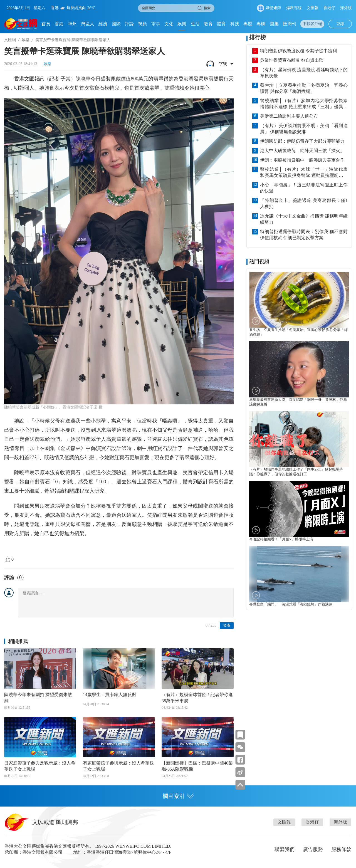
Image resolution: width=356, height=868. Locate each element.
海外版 (346, 8)
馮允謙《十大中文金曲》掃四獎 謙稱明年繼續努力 (304, 219)
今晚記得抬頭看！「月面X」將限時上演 (281, 539)
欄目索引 (178, 796)
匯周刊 (290, 24)
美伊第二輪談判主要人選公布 (289, 116)
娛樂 (182, 24)
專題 (248, 24)
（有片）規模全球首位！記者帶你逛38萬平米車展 (197, 698)
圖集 (274, 24)
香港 (59, 24)
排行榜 (258, 37)
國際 (116, 24)
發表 (227, 625)
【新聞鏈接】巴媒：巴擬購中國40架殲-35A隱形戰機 (197, 766)
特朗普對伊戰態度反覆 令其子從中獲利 (298, 51)
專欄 (261, 24)
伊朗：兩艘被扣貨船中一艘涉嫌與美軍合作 (302, 160)
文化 (169, 24)
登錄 (340, 24)
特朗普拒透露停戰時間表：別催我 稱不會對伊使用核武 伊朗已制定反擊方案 (304, 235)
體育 (221, 24)
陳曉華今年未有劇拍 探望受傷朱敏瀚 (38, 698)
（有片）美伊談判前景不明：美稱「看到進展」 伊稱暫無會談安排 (304, 129)
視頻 (142, 24)
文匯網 (10, 40)
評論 (129, 24)
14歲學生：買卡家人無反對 (110, 695)
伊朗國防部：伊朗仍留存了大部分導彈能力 (302, 141)
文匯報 (313, 8)
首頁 (46, 24)
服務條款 (341, 849)
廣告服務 (313, 849)
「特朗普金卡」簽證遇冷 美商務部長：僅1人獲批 (304, 203)
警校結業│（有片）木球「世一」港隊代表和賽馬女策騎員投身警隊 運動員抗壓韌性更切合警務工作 (304, 173)
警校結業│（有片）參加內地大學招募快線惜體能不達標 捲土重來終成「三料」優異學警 (304, 104)
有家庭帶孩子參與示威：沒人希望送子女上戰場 (118, 766)
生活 (195, 24)
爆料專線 (294, 8)
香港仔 (329, 8)
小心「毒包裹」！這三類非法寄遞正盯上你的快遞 (304, 188)
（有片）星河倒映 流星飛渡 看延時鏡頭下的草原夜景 (304, 73)
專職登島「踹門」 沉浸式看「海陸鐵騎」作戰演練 (291, 604)
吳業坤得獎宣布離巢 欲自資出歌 (292, 60)
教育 (208, 24)
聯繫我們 (285, 849)
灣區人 (88, 24)
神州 (72, 24)
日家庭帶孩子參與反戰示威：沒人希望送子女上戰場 (40, 766)
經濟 (103, 24)
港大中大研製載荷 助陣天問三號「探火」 (302, 151)
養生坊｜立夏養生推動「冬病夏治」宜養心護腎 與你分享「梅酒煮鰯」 (304, 88)
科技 (235, 24)
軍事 (156, 24)
